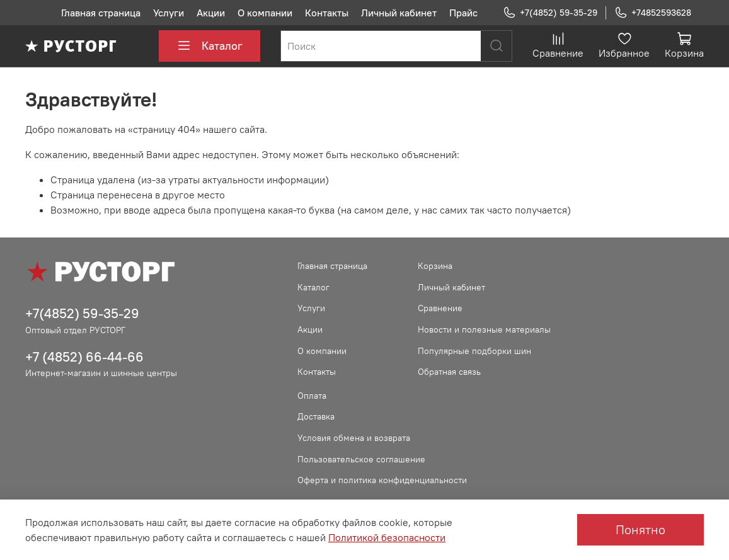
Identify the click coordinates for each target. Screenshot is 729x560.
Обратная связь (449, 372)
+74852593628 (653, 13)
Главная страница (101, 13)
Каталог (210, 46)
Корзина (435, 266)
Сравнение (440, 308)
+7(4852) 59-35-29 (550, 13)
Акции (211, 13)
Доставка (316, 416)
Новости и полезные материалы (484, 329)
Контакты (327, 13)
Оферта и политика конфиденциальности (382, 480)
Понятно (640, 529)
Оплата (312, 396)
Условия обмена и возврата (354, 438)
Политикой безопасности (387, 537)
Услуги (169, 13)
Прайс (463, 13)
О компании (265, 13)
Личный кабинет (399, 13)
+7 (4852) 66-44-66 (84, 357)
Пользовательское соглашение (361, 459)
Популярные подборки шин (474, 351)
